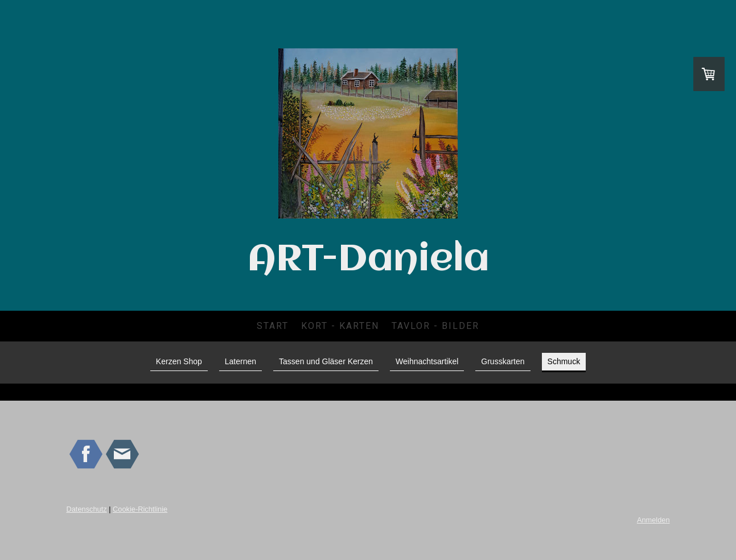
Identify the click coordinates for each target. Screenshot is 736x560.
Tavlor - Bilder (435, 326)
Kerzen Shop (179, 361)
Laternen (240, 361)
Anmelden (653, 520)
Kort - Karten (340, 326)
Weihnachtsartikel (427, 361)
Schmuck (564, 361)
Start (273, 326)
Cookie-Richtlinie (140, 509)
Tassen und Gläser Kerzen (326, 361)
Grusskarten (503, 361)
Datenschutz (87, 509)
